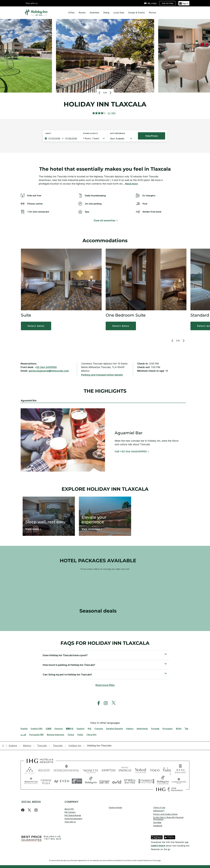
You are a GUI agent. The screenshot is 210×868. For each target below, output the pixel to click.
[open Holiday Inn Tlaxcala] (98, 746)
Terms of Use (159, 807)
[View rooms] (33, 530)
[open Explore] (14, 746)
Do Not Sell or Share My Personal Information (168, 818)
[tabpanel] (105, 440)
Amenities (94, 13)
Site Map (157, 822)
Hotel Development (73, 819)
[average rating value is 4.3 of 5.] (102, 113)
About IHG (69, 809)
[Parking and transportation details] (102, 375)
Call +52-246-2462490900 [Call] (131, 451)
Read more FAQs (105, 685)
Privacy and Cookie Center (165, 814)
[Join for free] (167, 3)
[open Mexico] (27, 746)
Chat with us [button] (32, 3)
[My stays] (150, 3)
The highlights (105, 391)
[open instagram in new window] (104, 703)
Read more (131, 184)
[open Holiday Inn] (75, 746)
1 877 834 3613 (52, 839)
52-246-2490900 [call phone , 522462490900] (46, 367)
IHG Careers (70, 812)
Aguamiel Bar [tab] (29, 401)
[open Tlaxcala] (42, 746)
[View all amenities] (105, 221)
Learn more (158, 846)
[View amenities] (91, 530)
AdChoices (159, 811)
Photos (152, 13)
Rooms (82, 13)
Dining (106, 13)
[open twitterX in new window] (112, 703)
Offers (71, 13)
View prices (152, 136)
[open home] (4, 746)
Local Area (119, 13)
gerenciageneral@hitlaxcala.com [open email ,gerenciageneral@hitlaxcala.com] (49, 371)
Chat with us (70, 822)
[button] (184, 3)
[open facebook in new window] (97, 703)
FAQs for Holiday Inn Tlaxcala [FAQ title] (105, 643)
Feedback (158, 826)
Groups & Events (136, 13)
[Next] (110, 93)
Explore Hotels (116, 807)
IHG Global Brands (73, 815)
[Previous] (100, 93)
